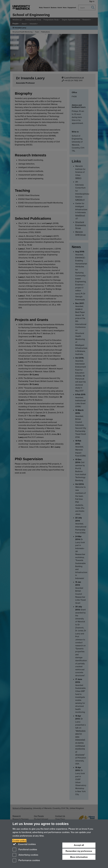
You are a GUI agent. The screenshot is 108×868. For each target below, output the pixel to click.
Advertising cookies (25, 855)
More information (79, 857)
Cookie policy (19, 841)
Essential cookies (24, 844)
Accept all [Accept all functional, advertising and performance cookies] (79, 845)
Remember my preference (79, 851)
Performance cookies (26, 861)
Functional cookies (25, 850)
